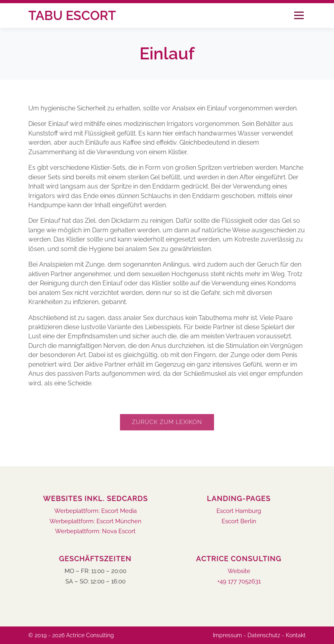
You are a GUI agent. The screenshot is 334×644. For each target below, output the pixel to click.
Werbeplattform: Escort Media (95, 511)
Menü (299, 15)
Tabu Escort (72, 15)
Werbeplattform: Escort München (95, 521)
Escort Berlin (239, 521)
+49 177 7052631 (239, 582)
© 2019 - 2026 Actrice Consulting (71, 635)
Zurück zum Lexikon (167, 422)
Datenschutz (264, 635)
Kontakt (296, 635)
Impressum (227, 635)
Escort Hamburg (239, 511)
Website (239, 571)
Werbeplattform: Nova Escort (95, 531)
